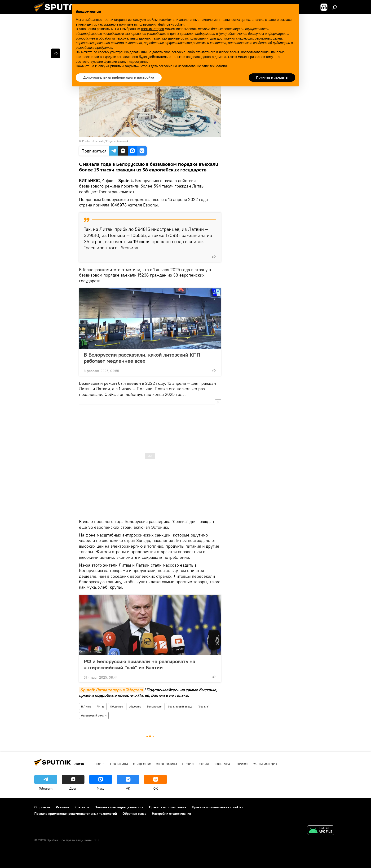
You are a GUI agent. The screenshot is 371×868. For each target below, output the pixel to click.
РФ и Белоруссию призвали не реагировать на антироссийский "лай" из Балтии (139, 664)
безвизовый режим (94, 715)
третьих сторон (152, 29)
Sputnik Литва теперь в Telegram (112, 690)
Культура (222, 764)
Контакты (82, 807)
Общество (117, 706)
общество (135, 706)
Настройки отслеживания (171, 814)
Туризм (241, 764)
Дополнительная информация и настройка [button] (119, 77)
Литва (101, 706)
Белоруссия (155, 706)
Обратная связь (134, 814)
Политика (119, 764)
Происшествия (196, 764)
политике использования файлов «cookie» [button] (152, 24)
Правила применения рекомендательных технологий (76, 814)
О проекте (42, 807)
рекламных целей (268, 38)
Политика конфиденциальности (119, 807)
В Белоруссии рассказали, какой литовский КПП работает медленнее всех (142, 358)
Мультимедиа (265, 764)
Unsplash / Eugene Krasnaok (110, 141)
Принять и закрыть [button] (272, 77)
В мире (99, 764)
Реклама (62, 807)
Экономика (167, 764)
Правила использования (168, 807)
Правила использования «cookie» (218, 807)
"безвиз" (203, 706)
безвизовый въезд (180, 706)
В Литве (86, 706)
